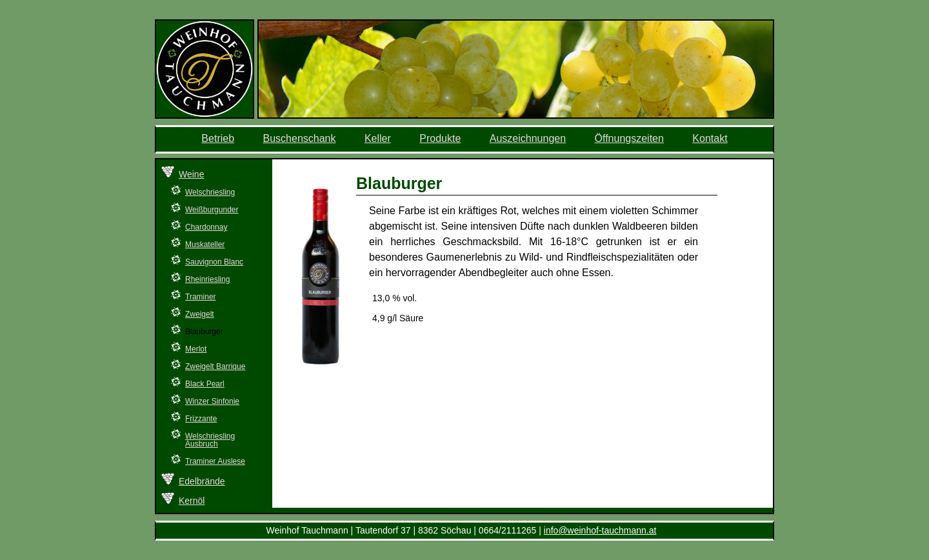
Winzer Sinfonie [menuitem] (212, 401)
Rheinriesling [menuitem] (207, 279)
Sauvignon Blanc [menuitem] (214, 262)
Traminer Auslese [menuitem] (215, 461)
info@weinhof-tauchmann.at (600, 530)
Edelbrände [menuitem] (202, 481)
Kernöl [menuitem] (192, 501)
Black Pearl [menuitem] (205, 384)
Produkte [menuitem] (440, 138)
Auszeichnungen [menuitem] (528, 138)
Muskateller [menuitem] (205, 245)
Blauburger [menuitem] (204, 332)
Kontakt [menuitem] (710, 138)
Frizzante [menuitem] (201, 419)
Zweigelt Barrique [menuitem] (215, 366)
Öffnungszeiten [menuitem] (629, 138)
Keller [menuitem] (378, 138)
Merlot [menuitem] (196, 349)
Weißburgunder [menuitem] (212, 210)
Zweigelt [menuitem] (200, 314)
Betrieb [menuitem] (218, 138)
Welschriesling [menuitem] (210, 192)
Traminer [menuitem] (201, 297)
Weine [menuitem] (191, 174)
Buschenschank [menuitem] (300, 138)
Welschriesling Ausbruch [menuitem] (210, 440)
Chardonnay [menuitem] (206, 227)
